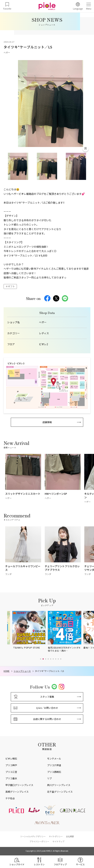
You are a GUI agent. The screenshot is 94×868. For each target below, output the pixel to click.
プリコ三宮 (11, 772)
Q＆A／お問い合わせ (47, 708)
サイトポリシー (56, 836)
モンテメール (54, 759)
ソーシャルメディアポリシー (33, 836)
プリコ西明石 (54, 772)
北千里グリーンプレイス (60, 792)
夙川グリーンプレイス (59, 785)
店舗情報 (47, 422)
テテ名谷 (10, 798)
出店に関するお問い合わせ (47, 719)
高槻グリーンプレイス (17, 792)
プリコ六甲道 (54, 765)
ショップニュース (22, 671)
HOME (7, 671)
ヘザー (43, 322)
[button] (41, 659)
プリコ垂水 (11, 778)
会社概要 (70, 836)
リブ (49, 778)
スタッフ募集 (47, 697)
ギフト (11, 286)
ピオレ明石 (11, 759)
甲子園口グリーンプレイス (19, 785)
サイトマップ (58, 841)
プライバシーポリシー (39, 841)
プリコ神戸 (11, 765)
